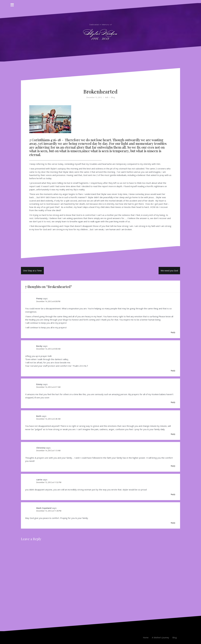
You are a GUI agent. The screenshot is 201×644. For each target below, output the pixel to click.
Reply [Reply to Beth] (173, 434)
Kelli (107, 97)
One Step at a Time (32, 271)
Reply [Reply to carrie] (173, 494)
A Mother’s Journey (160, 638)
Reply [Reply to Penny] (173, 332)
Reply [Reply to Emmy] (173, 402)
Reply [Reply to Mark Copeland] (173, 523)
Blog (113, 97)
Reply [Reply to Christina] (173, 466)
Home (146, 638)
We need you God (169, 271)
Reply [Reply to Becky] (173, 371)
